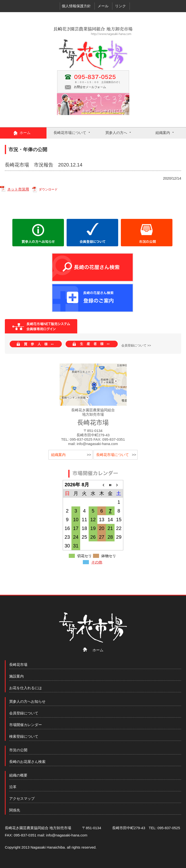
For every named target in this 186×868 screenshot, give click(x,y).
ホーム (25, 133)
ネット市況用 (18, 189)
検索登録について (24, 736)
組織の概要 (18, 775)
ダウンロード (48, 189)
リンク (120, 6)
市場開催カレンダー (26, 725)
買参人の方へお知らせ (27, 701)
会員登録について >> (136, 346)
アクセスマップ (22, 798)
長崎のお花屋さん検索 (27, 762)
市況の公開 (18, 750)
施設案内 (16, 676)
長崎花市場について (70, 133)
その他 (97, 562)
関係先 (15, 810)
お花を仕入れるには (26, 688)
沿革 (13, 787)
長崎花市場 (18, 665)
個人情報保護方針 (76, 6)
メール (103, 6)
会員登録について (24, 713)
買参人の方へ (116, 133)
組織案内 (163, 133)
